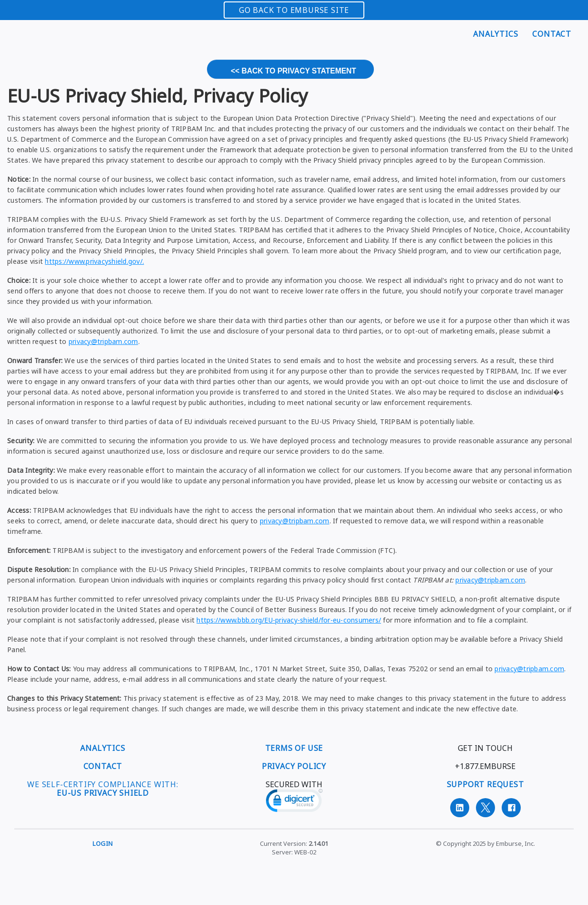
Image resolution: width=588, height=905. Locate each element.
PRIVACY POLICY (294, 766)
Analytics (495, 34)
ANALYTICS (103, 748)
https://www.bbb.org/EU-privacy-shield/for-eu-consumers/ (289, 620)
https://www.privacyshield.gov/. (94, 261)
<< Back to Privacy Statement (294, 71)
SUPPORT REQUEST (485, 784)
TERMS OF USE (294, 748)
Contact (552, 34)
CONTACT (103, 766)
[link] (294, 802)
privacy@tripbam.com (103, 341)
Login (103, 843)
